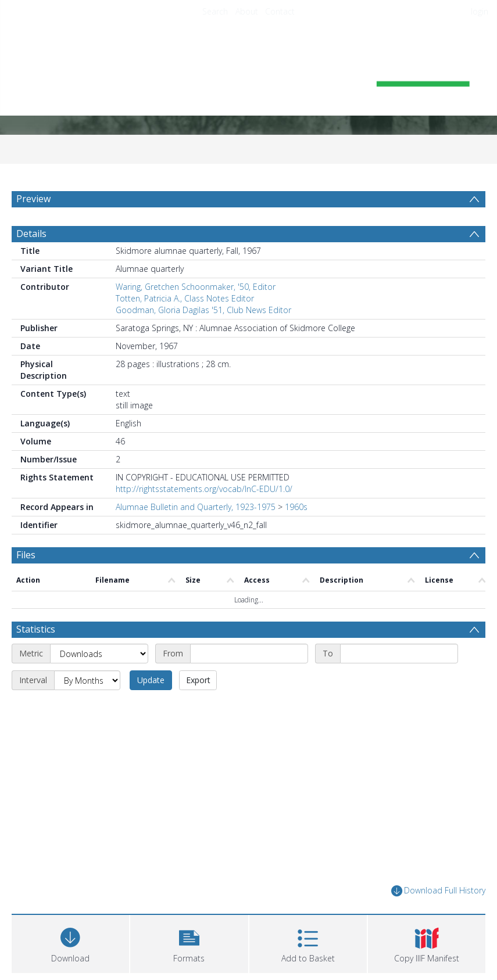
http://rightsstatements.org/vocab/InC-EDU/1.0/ (204, 489)
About (247, 11)
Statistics (36, 629)
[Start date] (249, 654)
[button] (189, 943)
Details (31, 234)
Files (26, 555)
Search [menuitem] (215, 11)
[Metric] (99, 654)
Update (151, 680)
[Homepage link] (249, 73)
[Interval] (87, 680)
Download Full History (438, 891)
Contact (280, 11)
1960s (296, 507)
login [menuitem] (480, 11)
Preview (33, 199)
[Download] (70, 943)
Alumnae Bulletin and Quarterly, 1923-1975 (196, 507)
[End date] (399, 654)
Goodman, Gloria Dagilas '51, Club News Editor (203, 310)
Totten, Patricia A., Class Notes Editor (185, 298)
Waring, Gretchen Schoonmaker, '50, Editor (196, 287)
